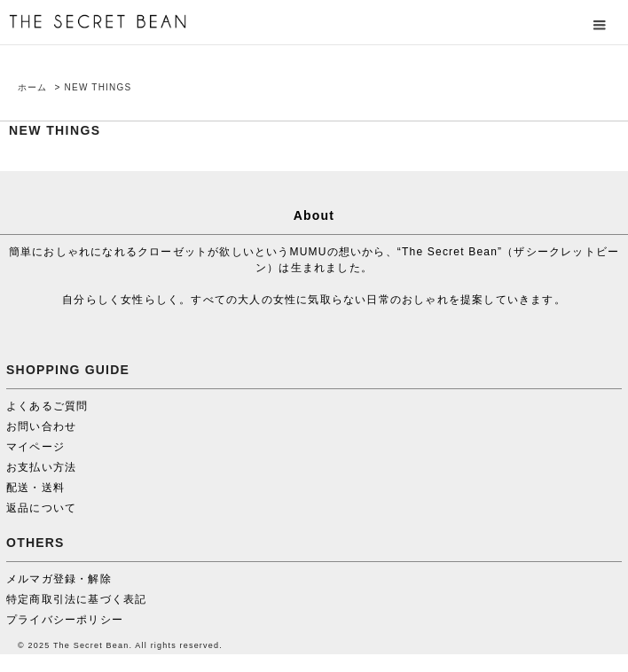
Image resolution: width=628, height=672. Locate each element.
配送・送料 (35, 488)
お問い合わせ (41, 426)
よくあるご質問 (47, 406)
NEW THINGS (98, 87)
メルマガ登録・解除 (59, 579)
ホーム (33, 87)
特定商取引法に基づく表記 (76, 599)
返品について (41, 508)
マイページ (35, 447)
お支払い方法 (41, 467)
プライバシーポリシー (65, 620)
